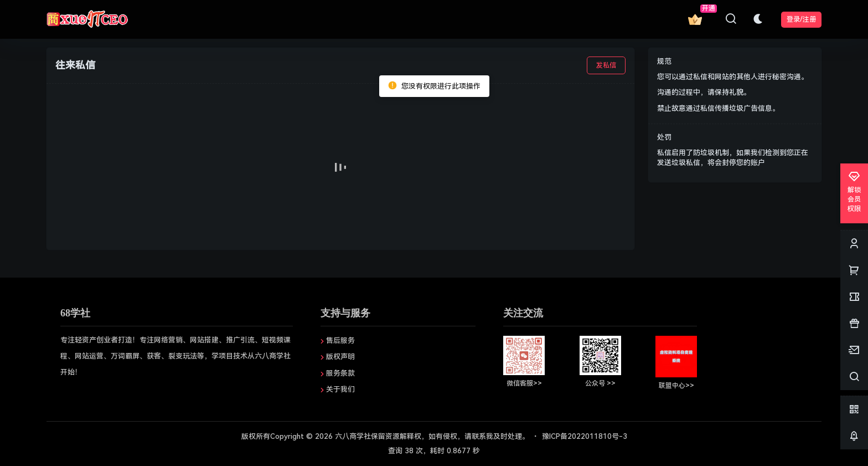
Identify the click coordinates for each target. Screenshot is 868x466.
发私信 (606, 65)
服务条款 (340, 373)
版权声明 (340, 357)
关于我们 (340, 389)
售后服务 (340, 340)
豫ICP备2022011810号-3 (585, 436)
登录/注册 (801, 19)
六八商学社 (352, 436)
